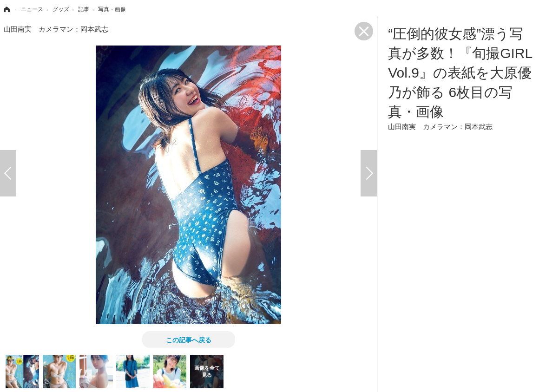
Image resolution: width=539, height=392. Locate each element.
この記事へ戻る (189, 340)
